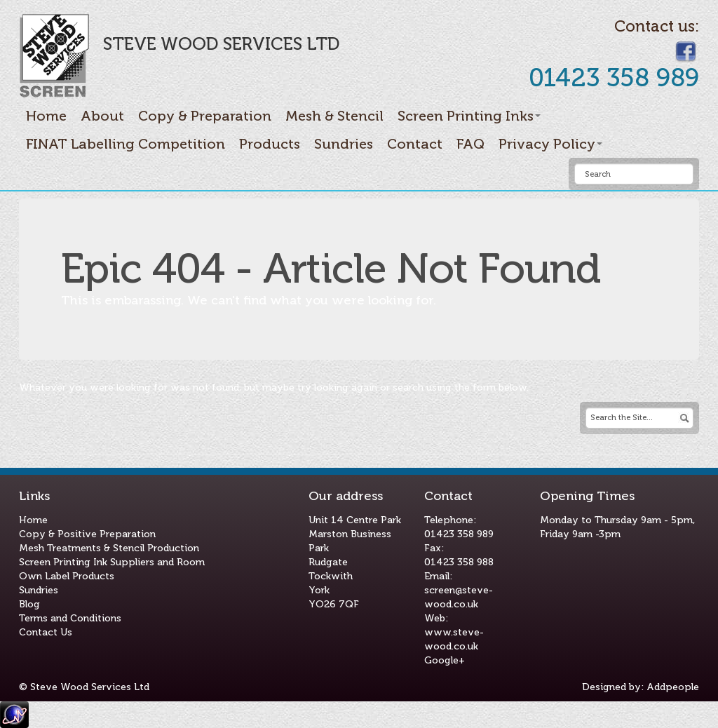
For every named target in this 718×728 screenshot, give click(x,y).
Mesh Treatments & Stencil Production (109, 548)
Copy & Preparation (205, 116)
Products (270, 144)
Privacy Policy (550, 144)
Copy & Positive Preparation (87, 534)
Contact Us (46, 632)
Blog (29, 604)
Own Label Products (67, 576)
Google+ (445, 660)
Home (46, 116)
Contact (415, 144)
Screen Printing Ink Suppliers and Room (112, 562)
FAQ (470, 144)
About (102, 116)
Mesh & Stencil (334, 116)
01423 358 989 (459, 534)
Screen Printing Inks (469, 116)
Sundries (344, 144)
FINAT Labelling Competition (126, 144)
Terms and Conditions (70, 618)
